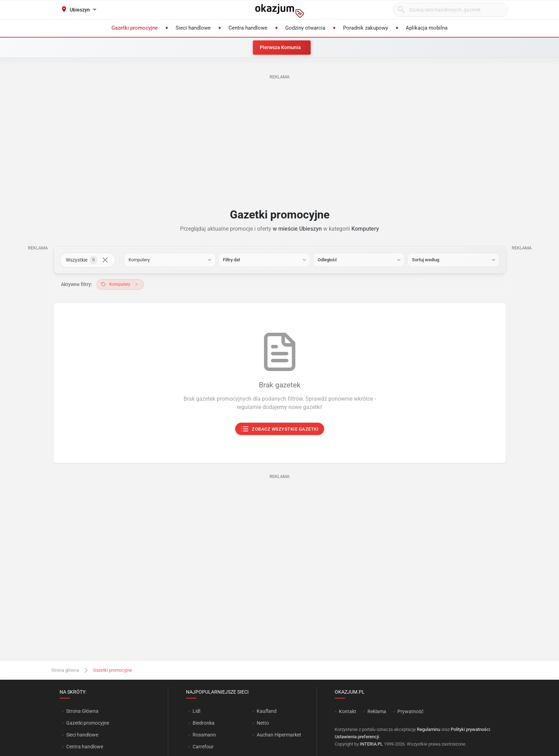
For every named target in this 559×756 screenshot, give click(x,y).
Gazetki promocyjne (88, 723)
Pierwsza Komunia (280, 47)
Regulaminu (429, 729)
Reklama (377, 711)
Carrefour (203, 747)
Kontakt (348, 711)
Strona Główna (82, 711)
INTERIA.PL (371, 744)
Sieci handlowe (82, 735)
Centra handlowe (85, 747)
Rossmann (204, 735)
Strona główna (65, 670)
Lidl (196, 711)
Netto (263, 723)
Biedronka (204, 723)
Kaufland (267, 711)
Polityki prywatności (470, 729)
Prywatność (410, 711)
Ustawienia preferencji (357, 737)
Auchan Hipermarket (279, 735)
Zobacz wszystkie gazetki (279, 429)
